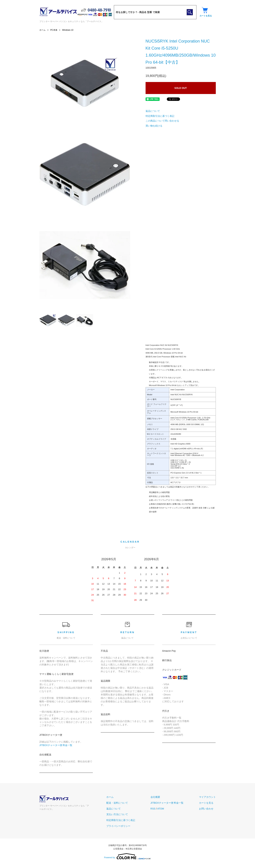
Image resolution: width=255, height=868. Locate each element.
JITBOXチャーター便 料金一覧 (56, 745)
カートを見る (206, 803)
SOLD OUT (181, 88)
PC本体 (54, 30)
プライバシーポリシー (118, 826)
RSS (153, 809)
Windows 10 (68, 30)
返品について (153, 111)
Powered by (127, 856)
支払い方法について (117, 814)
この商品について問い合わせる (162, 121)
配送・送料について (117, 803)
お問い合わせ (206, 809)
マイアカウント (207, 797)
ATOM (161, 809)
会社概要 (155, 797)
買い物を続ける (154, 126)
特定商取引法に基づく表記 (160, 116)
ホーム (42, 30)
